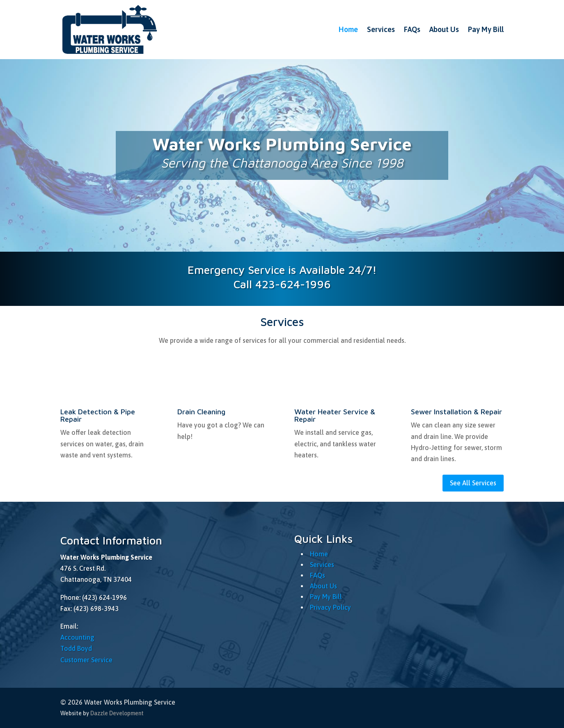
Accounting (77, 637)
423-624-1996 (293, 284)
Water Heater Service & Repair (335, 415)
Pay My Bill (486, 29)
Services (381, 29)
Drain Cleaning (201, 412)
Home (348, 29)
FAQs (412, 29)
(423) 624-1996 (104, 597)
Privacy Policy (330, 607)
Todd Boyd (76, 648)
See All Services (473, 483)
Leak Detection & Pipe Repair (98, 415)
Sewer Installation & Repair (456, 412)
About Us (444, 29)
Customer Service (86, 660)
